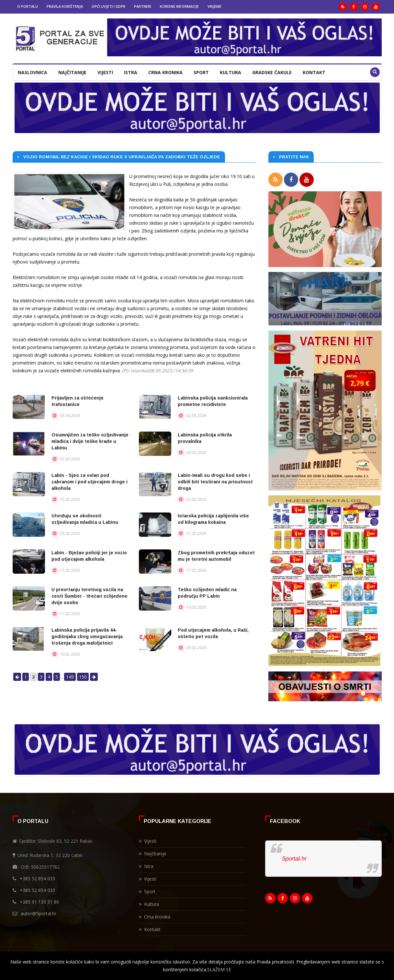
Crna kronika (165, 72)
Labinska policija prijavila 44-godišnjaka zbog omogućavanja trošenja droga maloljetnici (87, 636)
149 (70, 677)
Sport (201, 72)
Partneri (143, 6)
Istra (131, 72)
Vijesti (105, 72)
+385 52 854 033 (37, 877)
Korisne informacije (179, 6)
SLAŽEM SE (219, 969)
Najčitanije (72, 72)
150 (83, 677)
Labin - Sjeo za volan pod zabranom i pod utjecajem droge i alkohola (90, 482)
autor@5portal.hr (39, 912)
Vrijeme (214, 6)
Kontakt (314, 72)
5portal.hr (294, 857)
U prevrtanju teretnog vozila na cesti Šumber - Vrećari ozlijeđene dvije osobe (90, 596)
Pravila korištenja (65, 6)
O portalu (28, 6)
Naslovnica (33, 72)
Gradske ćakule (272, 72)
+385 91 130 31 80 (39, 900)
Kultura (231, 72)
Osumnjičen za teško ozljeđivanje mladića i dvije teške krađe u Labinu (90, 441)
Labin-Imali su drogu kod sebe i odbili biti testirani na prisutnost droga (215, 482)
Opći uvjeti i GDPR (108, 6)
